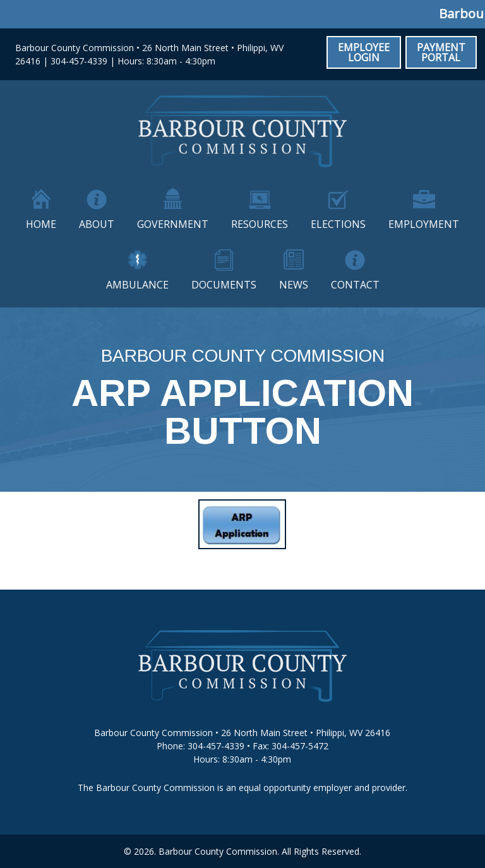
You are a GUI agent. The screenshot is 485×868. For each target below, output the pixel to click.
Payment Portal (441, 52)
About (97, 224)
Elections (338, 224)
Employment (424, 224)
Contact (355, 285)
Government (173, 224)
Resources (260, 224)
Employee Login (364, 52)
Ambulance (137, 285)
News (294, 285)
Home (41, 224)
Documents (224, 285)
